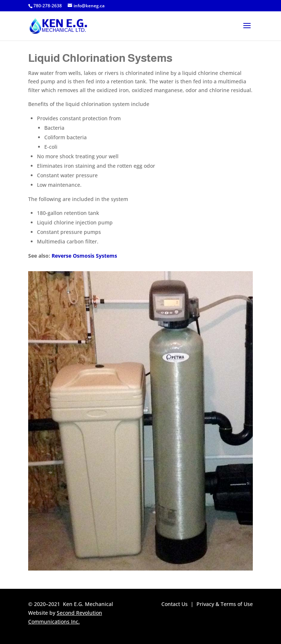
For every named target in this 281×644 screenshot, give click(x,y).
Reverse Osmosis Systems (84, 256)
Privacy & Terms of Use (225, 604)
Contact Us (175, 604)
